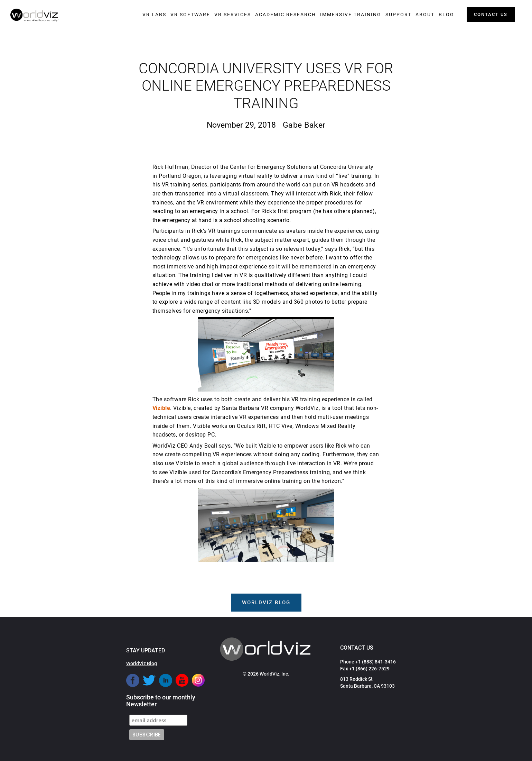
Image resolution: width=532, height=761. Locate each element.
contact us (491, 14)
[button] (154, 15)
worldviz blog (266, 603)
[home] (35, 15)
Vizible (161, 408)
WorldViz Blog (142, 663)
